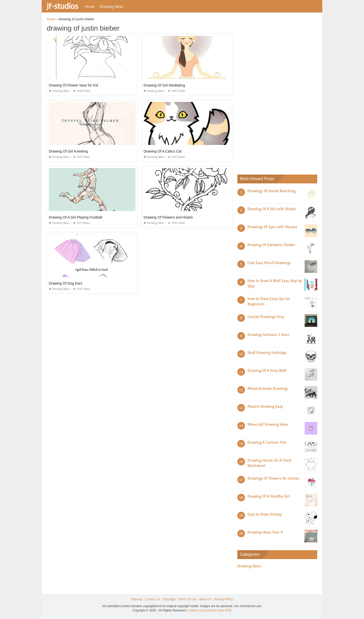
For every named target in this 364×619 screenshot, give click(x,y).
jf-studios (62, 6)
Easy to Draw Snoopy (265, 514)
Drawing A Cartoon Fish (267, 442)
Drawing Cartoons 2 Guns (268, 335)
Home (89, 6)
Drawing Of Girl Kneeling (68, 151)
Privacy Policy (223, 599)
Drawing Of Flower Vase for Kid (73, 85)
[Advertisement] (275, 92)
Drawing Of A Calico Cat (163, 151)
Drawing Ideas (111, 6)
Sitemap (137, 599)
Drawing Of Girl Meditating (164, 85)
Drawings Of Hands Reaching (271, 191)
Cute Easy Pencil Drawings (269, 263)
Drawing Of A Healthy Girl (269, 496)
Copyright (169, 599)
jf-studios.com (195, 610)
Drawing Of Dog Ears (65, 283)
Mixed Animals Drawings (268, 389)
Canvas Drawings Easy (266, 317)
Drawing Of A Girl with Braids (272, 209)
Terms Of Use (187, 599)
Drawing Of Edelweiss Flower (271, 245)
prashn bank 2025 (219, 610)
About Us (205, 599)
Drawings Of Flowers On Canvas (273, 478)
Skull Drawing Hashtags (267, 353)
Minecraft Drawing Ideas (268, 424)
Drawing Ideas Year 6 (265, 532)
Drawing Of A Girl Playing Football (75, 217)
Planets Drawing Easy (265, 407)
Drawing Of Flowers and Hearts (168, 217)
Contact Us (152, 599)
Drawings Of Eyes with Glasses (272, 227)
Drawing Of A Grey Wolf (267, 371)
